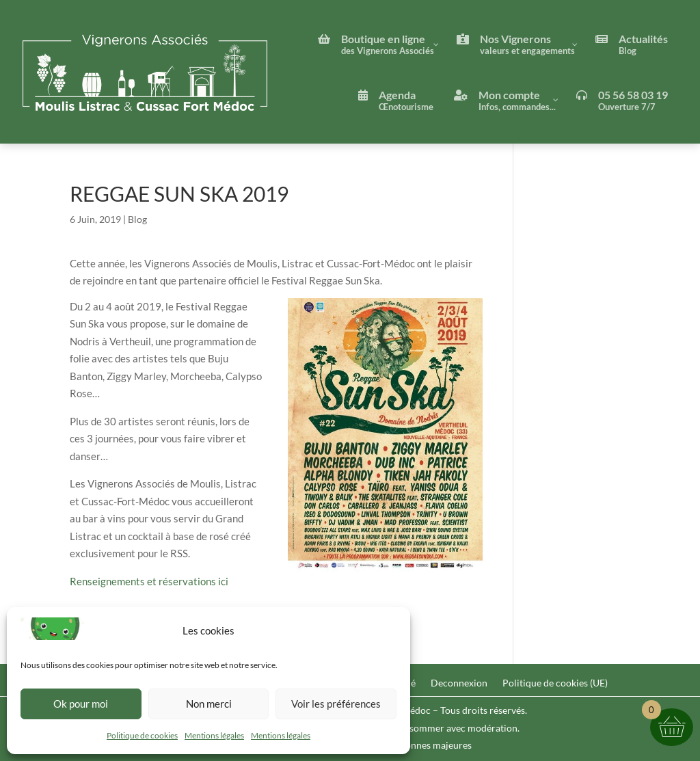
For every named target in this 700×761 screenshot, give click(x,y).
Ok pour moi (81, 704)
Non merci (209, 704)
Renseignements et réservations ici (149, 581)
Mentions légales (214, 735)
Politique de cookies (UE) (555, 683)
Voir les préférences (336, 704)
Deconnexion (459, 683)
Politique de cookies (142, 735)
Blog (137, 219)
